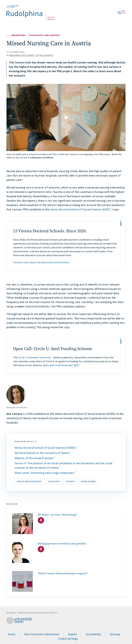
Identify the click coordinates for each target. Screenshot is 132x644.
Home (12, 634)
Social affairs (88, 481)
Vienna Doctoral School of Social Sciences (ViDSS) (45, 448)
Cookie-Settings (68, 639)
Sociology (54, 481)
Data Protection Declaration (42, 634)
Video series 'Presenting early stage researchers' (45, 473)
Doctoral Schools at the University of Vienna (42, 453)
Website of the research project (34, 458)
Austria (70, 481)
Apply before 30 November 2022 (61, 365)
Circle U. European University (34, 357)
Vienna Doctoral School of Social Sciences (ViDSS (80, 209)
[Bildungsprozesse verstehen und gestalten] (23, 553)
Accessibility (93, 634)
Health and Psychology (29, 481)
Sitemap (115, 634)
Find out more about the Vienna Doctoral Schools (41, 262)
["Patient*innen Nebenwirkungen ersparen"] (23, 581)
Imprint (72, 634)
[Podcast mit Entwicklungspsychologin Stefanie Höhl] (23, 524)
